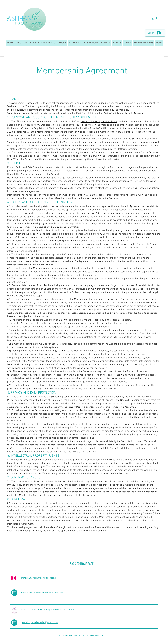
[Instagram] (14, 578)
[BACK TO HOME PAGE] (82, 564)
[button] (154, 19)
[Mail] (14, 593)
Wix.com (100, 636)
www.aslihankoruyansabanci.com (64, 103)
